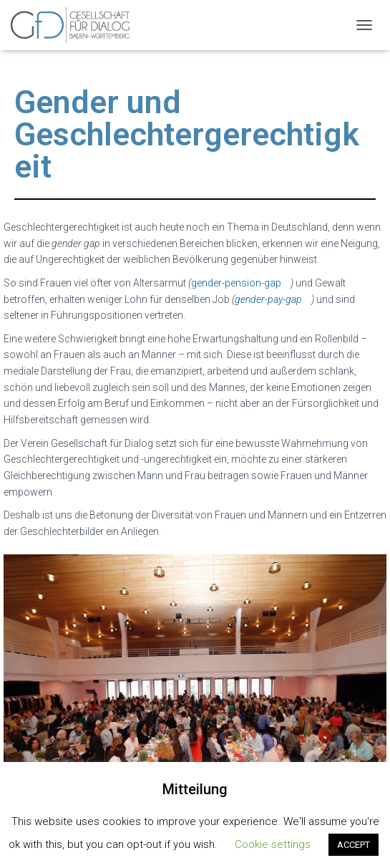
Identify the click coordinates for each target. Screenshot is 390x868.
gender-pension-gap (236, 283)
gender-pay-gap (268, 299)
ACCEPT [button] (354, 845)
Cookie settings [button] (273, 844)
